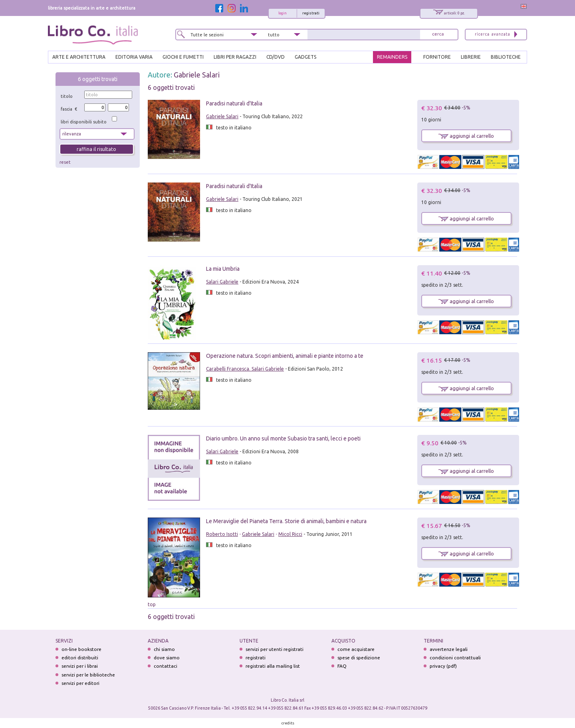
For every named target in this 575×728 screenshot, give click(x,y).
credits (288, 723)
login (283, 13)
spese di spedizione (359, 658)
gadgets (305, 57)
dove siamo (167, 658)
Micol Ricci (290, 534)
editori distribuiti (80, 658)
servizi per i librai (80, 666)
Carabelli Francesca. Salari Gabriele (245, 369)
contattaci (166, 666)
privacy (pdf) (443, 666)
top (152, 604)
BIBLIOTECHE (506, 57)
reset (65, 162)
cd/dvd (276, 57)
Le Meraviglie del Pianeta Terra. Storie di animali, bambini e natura (286, 521)
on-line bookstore (81, 649)
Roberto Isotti (222, 534)
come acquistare (356, 649)
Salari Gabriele (222, 282)
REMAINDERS (392, 57)
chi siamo (164, 649)
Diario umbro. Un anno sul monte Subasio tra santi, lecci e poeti (283, 438)
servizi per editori (80, 683)
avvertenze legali (449, 649)
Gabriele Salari (197, 75)
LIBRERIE (471, 57)
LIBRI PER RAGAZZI (235, 57)
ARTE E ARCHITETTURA (79, 57)
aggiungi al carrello (466, 136)
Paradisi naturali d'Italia (234, 103)
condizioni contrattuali (455, 658)
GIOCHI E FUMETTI (183, 57)
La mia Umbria (223, 269)
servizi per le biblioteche (88, 675)
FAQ (342, 666)
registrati (311, 13)
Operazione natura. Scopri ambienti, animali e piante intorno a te (285, 356)
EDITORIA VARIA (134, 57)
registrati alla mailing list (273, 666)
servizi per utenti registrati (275, 649)
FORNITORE (437, 57)
